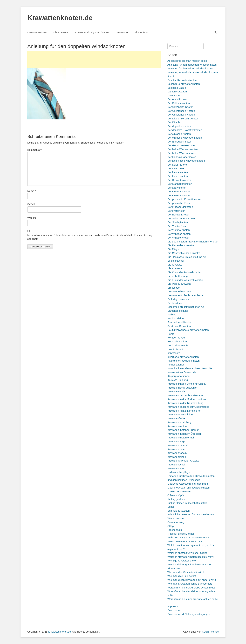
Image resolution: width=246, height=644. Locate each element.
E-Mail (32, 204)
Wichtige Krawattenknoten (182, 561)
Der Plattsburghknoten (180, 207)
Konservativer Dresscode (182, 372)
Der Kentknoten (176, 168)
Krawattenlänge (176, 441)
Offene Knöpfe (176, 495)
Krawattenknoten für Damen (183, 430)
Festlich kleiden (176, 318)
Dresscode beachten (179, 291)
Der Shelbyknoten (178, 222)
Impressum (174, 353)
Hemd (171, 334)
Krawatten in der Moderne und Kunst (188, 399)
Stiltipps (172, 526)
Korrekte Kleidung (178, 380)
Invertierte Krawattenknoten (183, 357)
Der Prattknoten (176, 211)
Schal (171, 507)
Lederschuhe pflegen (179, 472)
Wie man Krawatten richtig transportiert (190, 584)
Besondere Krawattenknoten (184, 84)
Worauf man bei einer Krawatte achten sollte (193, 599)
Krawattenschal (176, 465)
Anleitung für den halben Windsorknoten (190, 68)
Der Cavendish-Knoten (180, 107)
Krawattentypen (176, 468)
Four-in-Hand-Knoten (179, 322)
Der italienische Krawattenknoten (186, 161)
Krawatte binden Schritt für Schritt (186, 384)
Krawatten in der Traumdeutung (185, 403)
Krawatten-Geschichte (180, 414)
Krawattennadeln (177, 453)
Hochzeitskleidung (178, 341)
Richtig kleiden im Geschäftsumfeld (187, 503)
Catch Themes (210, 632)
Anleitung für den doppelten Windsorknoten (192, 65)
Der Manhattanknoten (180, 184)
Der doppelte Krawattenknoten (185, 130)
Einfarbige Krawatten (179, 299)
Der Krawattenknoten (179, 180)
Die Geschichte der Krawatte (184, 253)
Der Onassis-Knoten (179, 191)
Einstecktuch (142, 32)
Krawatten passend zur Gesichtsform (188, 407)
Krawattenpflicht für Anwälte (183, 461)
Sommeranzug (176, 522)
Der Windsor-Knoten (179, 234)
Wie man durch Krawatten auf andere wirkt (192, 580)
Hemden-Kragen (177, 338)
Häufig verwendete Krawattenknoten (188, 330)
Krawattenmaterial (178, 445)
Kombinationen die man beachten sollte (190, 368)
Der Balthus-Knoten (179, 103)
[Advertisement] (94, 60)
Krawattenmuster (177, 449)
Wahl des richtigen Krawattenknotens (189, 537)
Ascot (171, 76)
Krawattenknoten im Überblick (184, 434)
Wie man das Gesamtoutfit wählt (186, 572)
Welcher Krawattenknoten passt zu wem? (191, 557)
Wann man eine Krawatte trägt (185, 541)
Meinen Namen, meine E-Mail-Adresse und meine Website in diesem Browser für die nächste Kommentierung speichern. (90, 237)
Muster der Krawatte (179, 491)
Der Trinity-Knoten (178, 226)
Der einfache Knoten (179, 134)
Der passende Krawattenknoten (185, 199)
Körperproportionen (178, 376)
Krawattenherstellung (179, 422)
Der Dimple (174, 122)
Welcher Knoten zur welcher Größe (187, 553)
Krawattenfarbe (176, 418)
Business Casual (177, 88)
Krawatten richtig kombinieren (92, 32)
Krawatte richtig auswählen (183, 388)
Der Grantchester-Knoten (182, 145)
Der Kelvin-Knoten (178, 165)
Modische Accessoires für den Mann (188, 484)
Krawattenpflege (177, 457)
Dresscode (122, 32)
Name (32, 191)
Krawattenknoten (37, 32)
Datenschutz (175, 95)
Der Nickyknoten (177, 188)
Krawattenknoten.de (60, 18)
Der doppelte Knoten (179, 126)
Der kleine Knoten (178, 172)
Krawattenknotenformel (181, 438)
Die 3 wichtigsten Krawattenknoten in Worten (193, 242)
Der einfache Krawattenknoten (185, 138)
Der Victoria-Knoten (179, 230)
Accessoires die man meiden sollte (187, 61)
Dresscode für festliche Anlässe (185, 295)
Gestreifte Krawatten (179, 326)
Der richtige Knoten (178, 215)
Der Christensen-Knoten (181, 111)
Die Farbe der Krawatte (181, 245)
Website (32, 218)
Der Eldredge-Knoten (179, 142)
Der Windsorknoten (178, 238)
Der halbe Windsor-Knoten (183, 149)
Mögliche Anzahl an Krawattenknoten (189, 488)
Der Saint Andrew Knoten (182, 218)
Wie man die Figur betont (182, 576)
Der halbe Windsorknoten (182, 153)
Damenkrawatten (177, 91)
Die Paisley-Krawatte (179, 284)
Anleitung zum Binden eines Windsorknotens (193, 72)
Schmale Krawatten (179, 511)
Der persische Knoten (180, 203)
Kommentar (35, 150)
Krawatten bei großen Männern (185, 395)
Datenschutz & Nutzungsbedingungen (189, 614)
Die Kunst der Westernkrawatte (185, 280)
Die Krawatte (61, 32)
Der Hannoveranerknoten (182, 157)
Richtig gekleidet (177, 499)
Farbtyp (172, 314)
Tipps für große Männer (181, 534)
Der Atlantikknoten (178, 99)
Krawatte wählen (177, 391)
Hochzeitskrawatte (178, 345)
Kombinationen (176, 365)
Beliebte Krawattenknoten (182, 80)
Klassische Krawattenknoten (183, 361)
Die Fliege (173, 249)
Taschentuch (175, 530)
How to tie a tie (176, 349)
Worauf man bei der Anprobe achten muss (191, 588)
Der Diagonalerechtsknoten (183, 118)
